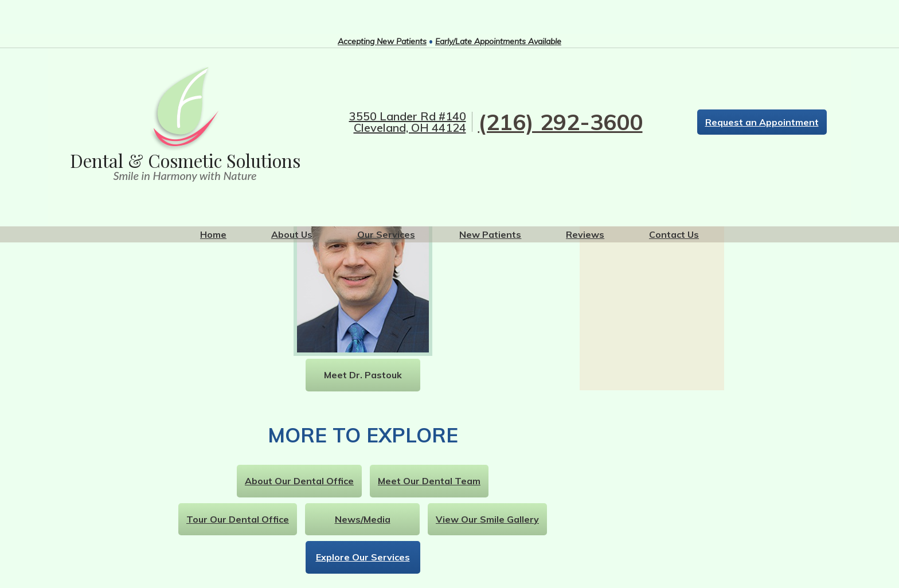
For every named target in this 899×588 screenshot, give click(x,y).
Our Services (386, 234)
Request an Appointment (762, 122)
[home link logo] (185, 123)
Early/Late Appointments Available (498, 41)
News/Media (363, 519)
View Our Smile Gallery (487, 519)
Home (213, 234)
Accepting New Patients (382, 41)
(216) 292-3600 (560, 122)
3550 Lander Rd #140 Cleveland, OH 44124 (408, 122)
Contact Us (674, 234)
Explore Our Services (363, 557)
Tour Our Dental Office (238, 519)
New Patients (490, 234)
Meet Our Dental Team (429, 481)
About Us (292, 234)
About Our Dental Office (299, 481)
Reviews (585, 234)
